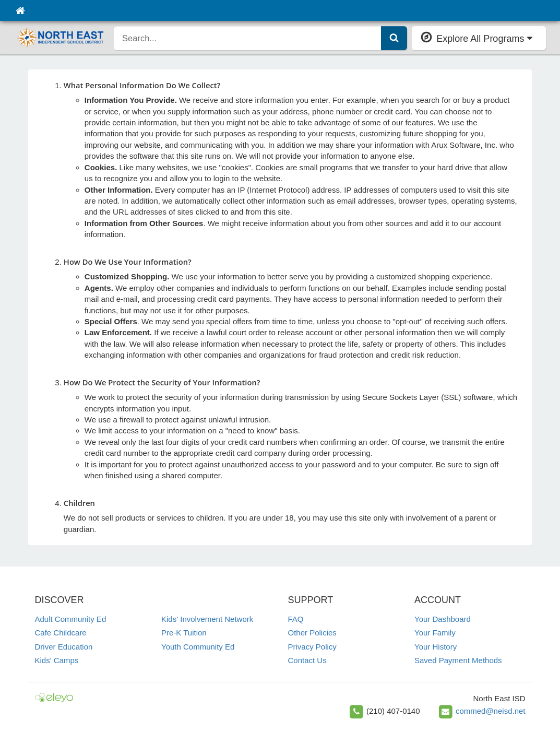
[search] (248, 38)
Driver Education (64, 647)
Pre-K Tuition (184, 633)
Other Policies (312, 633)
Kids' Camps (57, 660)
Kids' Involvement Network (207, 619)
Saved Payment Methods (458, 660)
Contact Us (307, 660)
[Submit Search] (394, 38)
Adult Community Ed (71, 619)
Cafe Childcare (61, 633)
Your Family (435, 633)
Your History (436, 647)
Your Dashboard (443, 619)
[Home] (20, 10)
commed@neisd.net (491, 711)
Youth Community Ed (198, 647)
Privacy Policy (312, 647)
